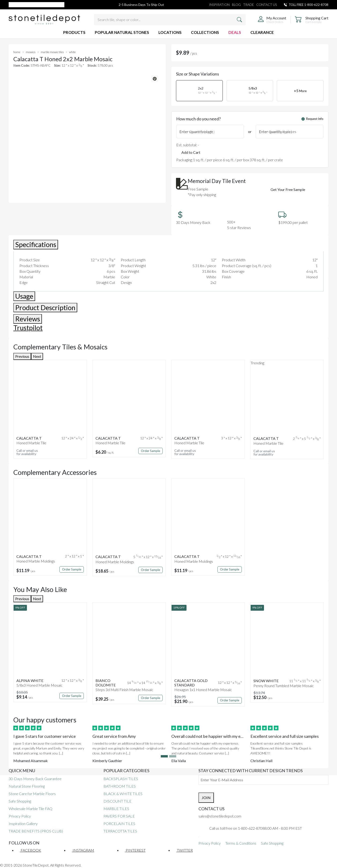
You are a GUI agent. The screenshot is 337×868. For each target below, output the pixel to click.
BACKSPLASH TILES (121, 779)
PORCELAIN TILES (119, 823)
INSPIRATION (219, 5)
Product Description (45, 308)
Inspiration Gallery (23, 823)
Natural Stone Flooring (27, 786)
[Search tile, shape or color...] (170, 20)
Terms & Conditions (241, 843)
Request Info (312, 119)
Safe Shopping (20, 801)
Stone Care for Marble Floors (32, 794)
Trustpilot (28, 328)
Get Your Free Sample (288, 189)
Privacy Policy (20, 816)
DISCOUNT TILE (117, 801)
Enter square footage (196, 131)
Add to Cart (191, 152)
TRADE (249, 5)
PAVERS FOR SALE (119, 816)
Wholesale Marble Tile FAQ (31, 809)
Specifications (36, 244)
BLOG (236, 5)
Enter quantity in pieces (278, 131)
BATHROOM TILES (120, 786)
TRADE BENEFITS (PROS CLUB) (36, 831)
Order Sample (150, 451)
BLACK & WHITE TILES (123, 794)
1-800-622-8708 (316, 5)
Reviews (28, 319)
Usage (24, 296)
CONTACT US (267, 5)
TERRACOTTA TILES (120, 831)
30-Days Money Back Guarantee (35, 779)
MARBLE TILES (116, 809)
